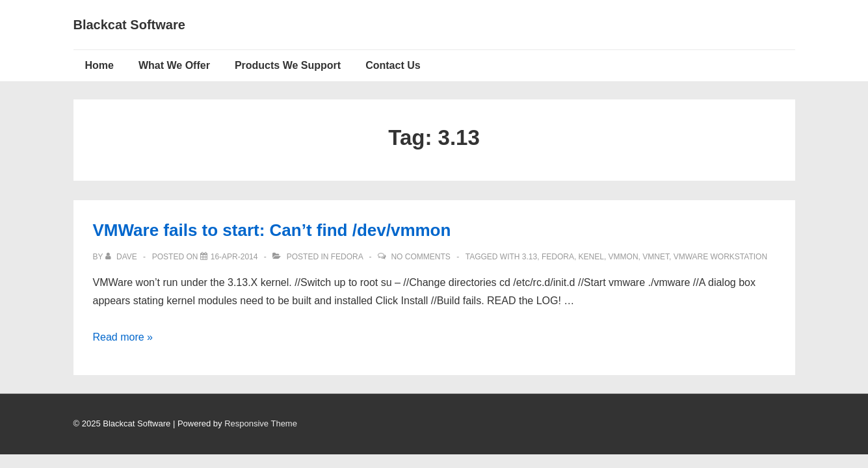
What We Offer (174, 65)
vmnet (656, 257)
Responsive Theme (261, 423)
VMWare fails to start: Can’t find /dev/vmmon (272, 230)
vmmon (624, 257)
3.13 (530, 257)
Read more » (123, 337)
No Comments (420, 257)
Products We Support (288, 65)
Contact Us (393, 65)
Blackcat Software (129, 25)
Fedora (347, 257)
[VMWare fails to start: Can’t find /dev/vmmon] (234, 257)
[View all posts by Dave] (122, 257)
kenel (591, 257)
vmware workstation (720, 257)
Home (99, 65)
